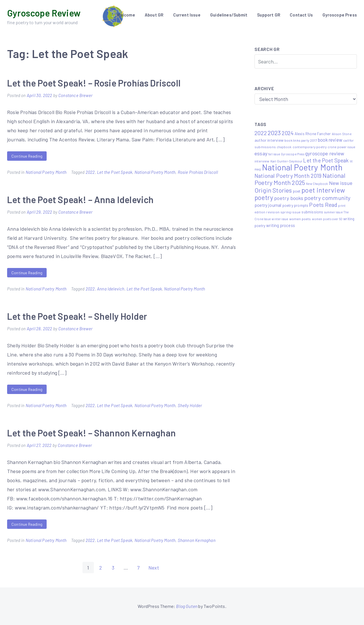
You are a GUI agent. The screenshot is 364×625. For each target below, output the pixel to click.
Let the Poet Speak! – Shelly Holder (77, 316)
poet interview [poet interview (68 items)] (323, 190)
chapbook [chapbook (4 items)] (284, 147)
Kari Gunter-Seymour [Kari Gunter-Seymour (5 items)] (286, 161)
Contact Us (301, 15)
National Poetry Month (46, 172)
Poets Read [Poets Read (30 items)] (323, 205)
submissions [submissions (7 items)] (312, 212)
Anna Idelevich (111, 289)
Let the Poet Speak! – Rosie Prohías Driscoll (94, 83)
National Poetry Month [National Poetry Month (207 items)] (302, 167)
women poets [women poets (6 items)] (300, 219)
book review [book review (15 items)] (330, 140)
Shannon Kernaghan (197, 540)
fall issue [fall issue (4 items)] (274, 154)
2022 (90, 172)
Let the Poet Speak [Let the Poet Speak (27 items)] (326, 160)
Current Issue (187, 15)
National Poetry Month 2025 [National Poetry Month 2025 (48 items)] (300, 179)
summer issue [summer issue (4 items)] (333, 212)
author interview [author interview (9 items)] (269, 140)
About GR (154, 15)
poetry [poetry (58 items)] (264, 197)
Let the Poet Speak (115, 172)
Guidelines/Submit (229, 15)
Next (154, 568)
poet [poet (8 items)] (297, 191)
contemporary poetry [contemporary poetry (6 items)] (310, 147)
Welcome (126, 15)
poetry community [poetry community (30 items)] (327, 198)
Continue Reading (27, 156)
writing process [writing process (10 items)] (281, 225)
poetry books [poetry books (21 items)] (289, 198)
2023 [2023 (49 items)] (274, 133)
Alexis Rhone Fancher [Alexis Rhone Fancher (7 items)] (313, 134)
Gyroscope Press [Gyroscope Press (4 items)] (293, 154)
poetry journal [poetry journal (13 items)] (268, 205)
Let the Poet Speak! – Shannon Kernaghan (91, 433)
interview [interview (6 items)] (262, 161)
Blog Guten (187, 606)
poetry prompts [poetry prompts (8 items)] (295, 205)
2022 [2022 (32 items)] (261, 133)
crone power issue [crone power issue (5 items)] (341, 147)
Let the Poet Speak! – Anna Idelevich (80, 199)
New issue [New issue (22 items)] (341, 183)
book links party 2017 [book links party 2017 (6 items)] (301, 140)
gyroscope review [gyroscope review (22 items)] (325, 153)
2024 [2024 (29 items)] (288, 133)
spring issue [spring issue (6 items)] (290, 212)
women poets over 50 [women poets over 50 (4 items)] (327, 219)
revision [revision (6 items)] (273, 212)
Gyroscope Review (44, 13)
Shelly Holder (190, 405)
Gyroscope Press (340, 15)
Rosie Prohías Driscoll (198, 172)
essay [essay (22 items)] (261, 153)
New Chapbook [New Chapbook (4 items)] (317, 184)
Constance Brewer (75, 95)
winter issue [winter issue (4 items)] (280, 219)
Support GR (269, 15)
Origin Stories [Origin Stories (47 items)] (273, 190)
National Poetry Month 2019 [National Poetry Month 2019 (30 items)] (288, 176)
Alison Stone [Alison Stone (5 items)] (342, 134)
